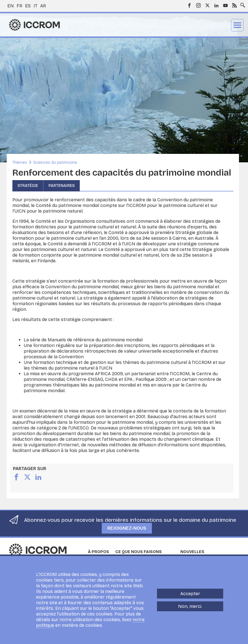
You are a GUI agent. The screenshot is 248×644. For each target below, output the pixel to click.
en (11, 6)
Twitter (207, 5)
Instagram (198, 5)
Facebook (189, 5)
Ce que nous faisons (139, 552)
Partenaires (62, 186)
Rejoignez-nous (127, 528)
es (28, 6)
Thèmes (20, 162)
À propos (98, 552)
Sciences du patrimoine (55, 162)
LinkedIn (216, 5)
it (36, 6)
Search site (242, 4)
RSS (234, 5)
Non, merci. (190, 609)
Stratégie (28, 186)
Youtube (225, 5)
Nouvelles (192, 552)
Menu (237, 25)
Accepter (190, 596)
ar (43, 6)
